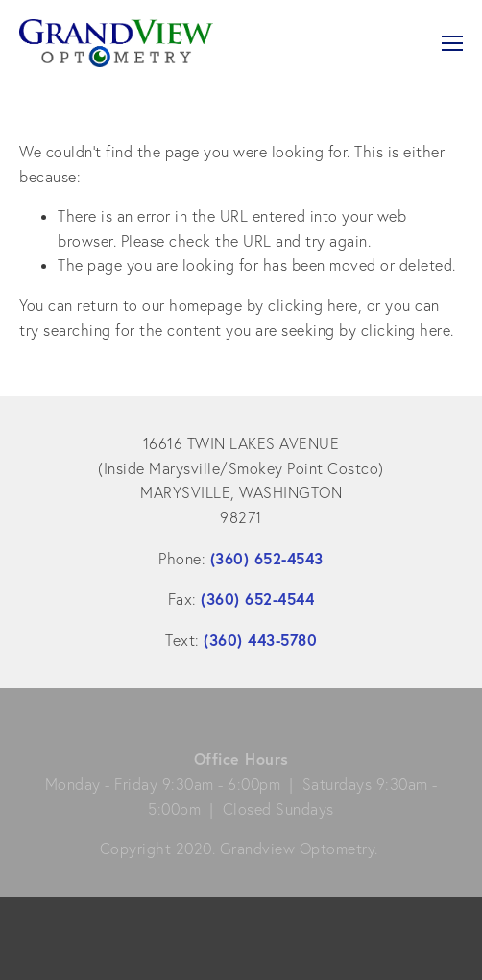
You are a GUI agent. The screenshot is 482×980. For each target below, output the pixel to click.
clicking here (313, 305)
